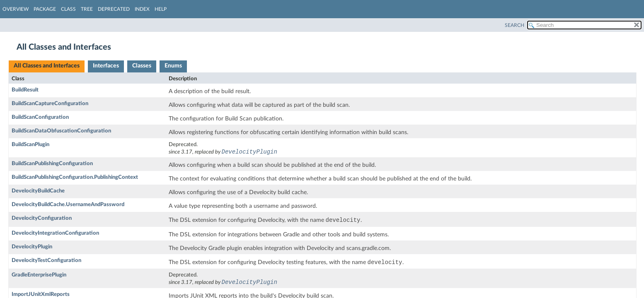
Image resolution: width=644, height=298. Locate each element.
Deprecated (114, 9)
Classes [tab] (142, 66)
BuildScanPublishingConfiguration (52, 164)
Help (161, 9)
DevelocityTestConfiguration (46, 261)
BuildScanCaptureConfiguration (50, 104)
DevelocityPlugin (32, 247)
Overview (16, 9)
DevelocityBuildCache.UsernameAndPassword (68, 205)
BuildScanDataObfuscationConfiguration (61, 131)
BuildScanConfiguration (40, 117)
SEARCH (514, 25)
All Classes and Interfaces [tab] (47, 66)
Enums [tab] (173, 66)
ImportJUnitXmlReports (41, 295)
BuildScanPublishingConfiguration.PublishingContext (75, 178)
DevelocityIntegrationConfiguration (55, 234)
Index (142, 9)
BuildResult (25, 90)
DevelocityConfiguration (42, 219)
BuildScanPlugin (30, 145)
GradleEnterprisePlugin (39, 276)
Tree (87, 9)
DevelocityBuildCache (38, 191)
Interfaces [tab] (106, 66)
